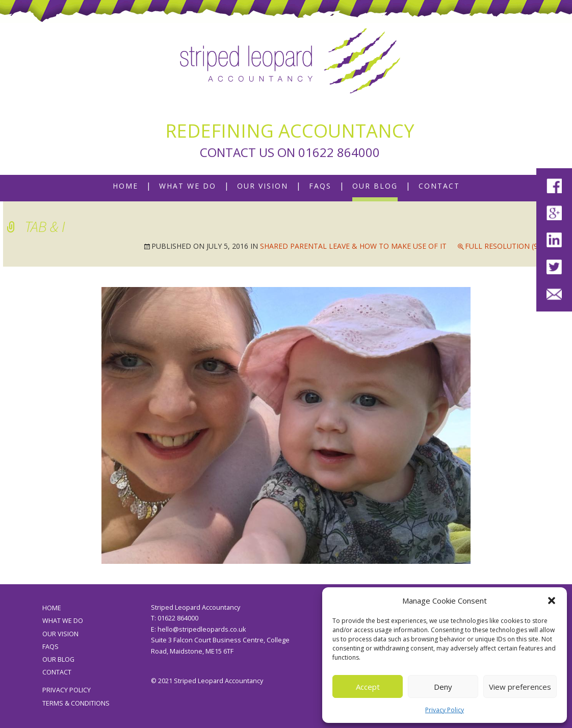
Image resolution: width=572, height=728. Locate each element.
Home (125, 186)
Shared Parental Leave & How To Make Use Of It (353, 246)
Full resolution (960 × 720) (517, 246)
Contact (439, 186)
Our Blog (375, 186)
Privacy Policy (445, 710)
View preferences (520, 687)
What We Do (188, 186)
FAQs (320, 186)
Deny (443, 687)
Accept (368, 687)
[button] (552, 601)
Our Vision (263, 186)
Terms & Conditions (76, 703)
